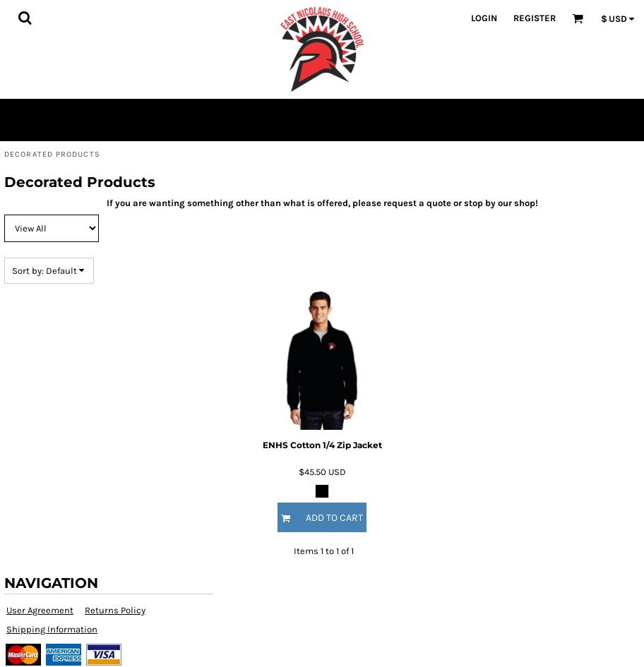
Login (484, 18)
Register (535, 18)
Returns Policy (115, 610)
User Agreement (40, 610)
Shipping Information (52, 629)
